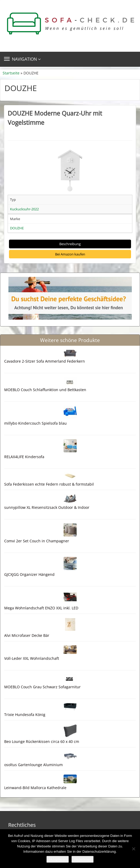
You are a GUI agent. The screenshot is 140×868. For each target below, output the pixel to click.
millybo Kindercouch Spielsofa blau (35, 423)
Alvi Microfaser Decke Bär (27, 635)
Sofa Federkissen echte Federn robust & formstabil (49, 484)
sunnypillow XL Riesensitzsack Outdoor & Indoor (47, 507)
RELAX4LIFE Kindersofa (24, 457)
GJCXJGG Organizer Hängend (29, 574)
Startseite (11, 73)
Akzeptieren (58, 859)
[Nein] (133, 849)
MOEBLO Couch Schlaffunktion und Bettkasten (45, 390)
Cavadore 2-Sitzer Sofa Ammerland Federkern (45, 361)
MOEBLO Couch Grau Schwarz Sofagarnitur (42, 687)
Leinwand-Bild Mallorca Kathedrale (35, 788)
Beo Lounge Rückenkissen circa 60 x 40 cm (42, 741)
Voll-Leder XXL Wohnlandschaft (32, 658)
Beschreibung (70, 244)
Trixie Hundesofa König (25, 715)
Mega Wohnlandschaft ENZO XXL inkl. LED (41, 608)
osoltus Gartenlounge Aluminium (33, 765)
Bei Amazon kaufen (70, 254)
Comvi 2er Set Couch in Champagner (37, 541)
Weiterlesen (83, 859)
